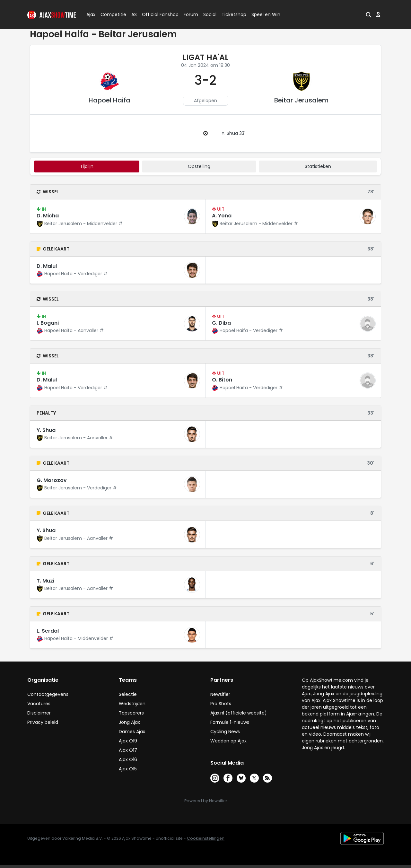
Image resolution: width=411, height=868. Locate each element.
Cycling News (225, 732)
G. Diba (221, 323)
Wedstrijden (132, 704)
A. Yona (222, 216)
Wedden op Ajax (228, 741)
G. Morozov (52, 480)
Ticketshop (234, 14)
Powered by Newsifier (206, 801)
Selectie (128, 694)
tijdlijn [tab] (87, 166)
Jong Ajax (129, 722)
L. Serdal (48, 631)
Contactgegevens (48, 694)
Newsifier (220, 694)
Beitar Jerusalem (301, 100)
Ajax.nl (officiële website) (239, 713)
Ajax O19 (128, 741)
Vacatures (39, 704)
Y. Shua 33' (233, 133)
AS (134, 14)
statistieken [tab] (318, 166)
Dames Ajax (132, 732)
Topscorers (131, 713)
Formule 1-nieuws (230, 722)
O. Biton (222, 380)
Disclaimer (39, 713)
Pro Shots (221, 704)
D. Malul (47, 266)
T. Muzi (45, 581)
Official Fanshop (156, 14)
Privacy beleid (43, 722)
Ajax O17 (128, 750)
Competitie (111, 14)
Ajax (90, 14)
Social (209, 14)
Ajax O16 (128, 759)
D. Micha (48, 216)
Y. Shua (46, 430)
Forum (191, 14)
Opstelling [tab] (199, 166)
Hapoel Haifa (109, 100)
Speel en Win (266, 14)
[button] (369, 14)
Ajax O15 (128, 769)
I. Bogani (48, 323)
